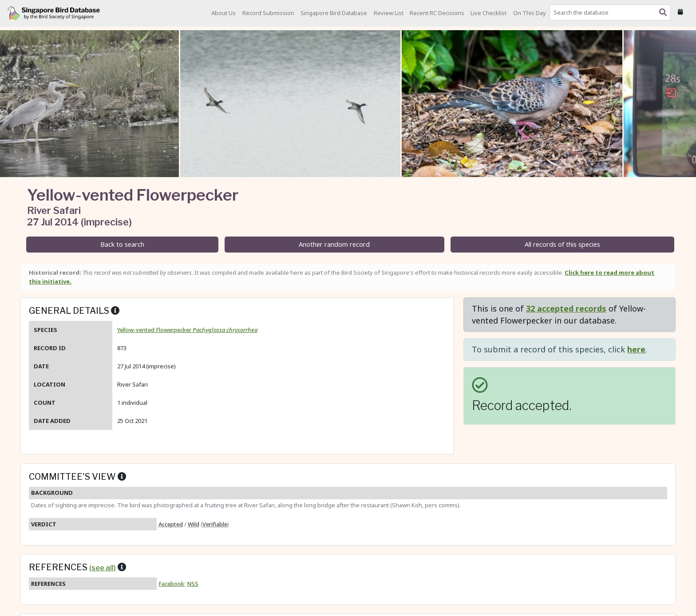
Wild (194, 524)
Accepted (171, 524)
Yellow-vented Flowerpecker (187, 330)
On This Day (530, 13)
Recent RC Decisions (437, 13)
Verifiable (215, 524)
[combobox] (612, 12)
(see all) (103, 568)
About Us (223, 13)
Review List (389, 13)
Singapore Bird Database (334, 13)
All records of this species (562, 244)
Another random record (334, 244)
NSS (193, 584)
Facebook (171, 584)
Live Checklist (488, 13)
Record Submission (268, 13)
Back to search (122, 244)
